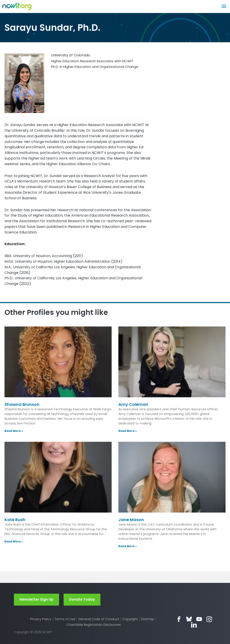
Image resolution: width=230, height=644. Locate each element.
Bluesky (189, 619)
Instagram (209, 619)
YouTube (199, 619)
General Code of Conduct (99, 619)
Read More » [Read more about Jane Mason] (128, 546)
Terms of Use (65, 619)
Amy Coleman (133, 404)
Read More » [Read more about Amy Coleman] (128, 431)
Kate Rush (15, 520)
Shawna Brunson (22, 404)
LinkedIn (194, 625)
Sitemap (147, 619)
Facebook (179, 619)
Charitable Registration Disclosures (94, 625)
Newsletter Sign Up (36, 599)
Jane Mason (131, 520)
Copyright (130, 619)
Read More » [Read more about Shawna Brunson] (14, 431)
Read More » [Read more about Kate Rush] (14, 541)
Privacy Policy (41, 619)
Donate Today (82, 599)
